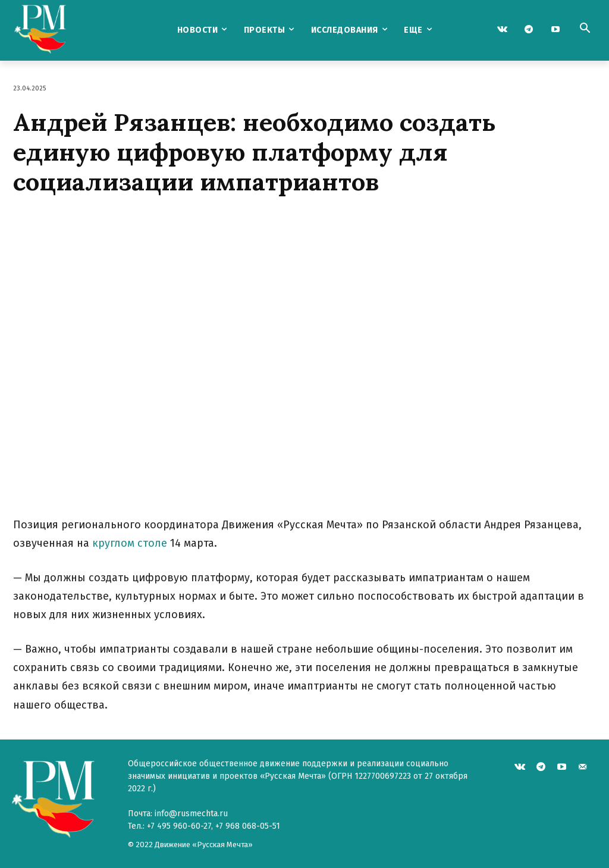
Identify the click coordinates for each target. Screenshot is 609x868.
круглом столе (130, 543)
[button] (585, 29)
